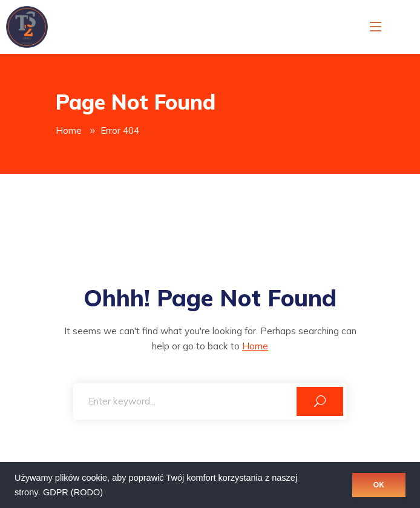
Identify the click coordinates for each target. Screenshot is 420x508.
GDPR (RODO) (73, 492)
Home (69, 130)
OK (379, 485)
